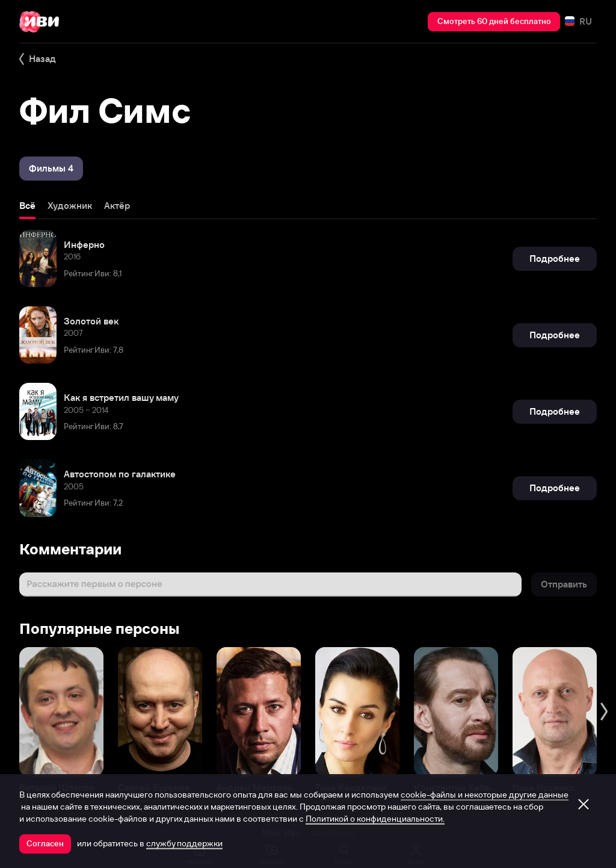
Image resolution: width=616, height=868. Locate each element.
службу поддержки (184, 843)
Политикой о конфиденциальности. (375, 819)
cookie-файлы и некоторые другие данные (485, 795)
